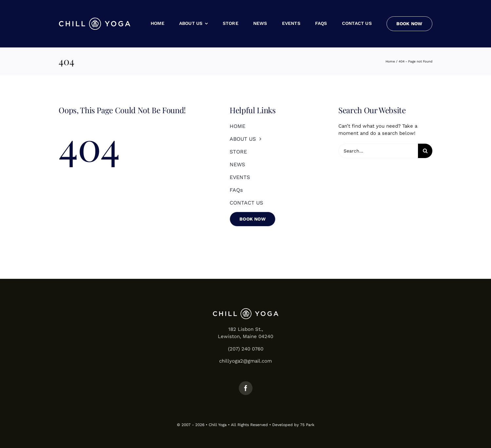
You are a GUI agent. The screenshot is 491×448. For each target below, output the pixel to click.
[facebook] (246, 388)
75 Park (307, 425)
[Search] (425, 151)
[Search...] (378, 151)
